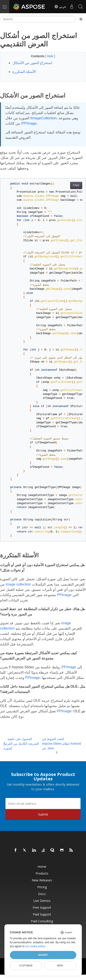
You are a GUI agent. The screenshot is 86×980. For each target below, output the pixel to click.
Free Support (42, 907)
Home (42, 867)
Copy (76, 185)
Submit (43, 814)
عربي (60, 7)
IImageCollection (43, 118)
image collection (18, 584)
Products (42, 873)
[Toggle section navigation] (81, 19)
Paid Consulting (42, 921)
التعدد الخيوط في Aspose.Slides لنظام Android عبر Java (61, 744)
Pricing (42, 887)
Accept (43, 955)
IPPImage (29, 123)
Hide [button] (51, 56)
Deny (60, 965)
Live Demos (42, 901)
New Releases (42, 880)
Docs (42, 894)
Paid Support (42, 914)
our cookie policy (35, 946)
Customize (26, 965)
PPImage (64, 595)
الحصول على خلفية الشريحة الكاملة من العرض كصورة (21, 744)
